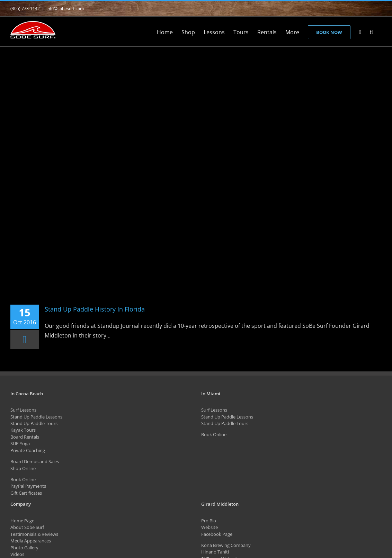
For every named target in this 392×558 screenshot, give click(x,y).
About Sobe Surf (27, 527)
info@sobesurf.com (65, 8)
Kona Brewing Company (226, 545)
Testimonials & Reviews (34, 534)
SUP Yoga (20, 443)
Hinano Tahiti (215, 552)
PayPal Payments (28, 486)
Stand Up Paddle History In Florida (95, 309)
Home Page (22, 521)
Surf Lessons (23, 410)
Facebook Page (217, 534)
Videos (17, 554)
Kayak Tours (23, 430)
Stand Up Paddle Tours (34, 423)
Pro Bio (209, 521)
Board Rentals (25, 437)
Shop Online (23, 468)
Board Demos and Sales (35, 461)
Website (210, 527)
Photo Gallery (24, 548)
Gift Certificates (26, 493)
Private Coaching (28, 450)
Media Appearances (31, 541)
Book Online (23, 479)
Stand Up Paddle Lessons (36, 417)
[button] (371, 31)
